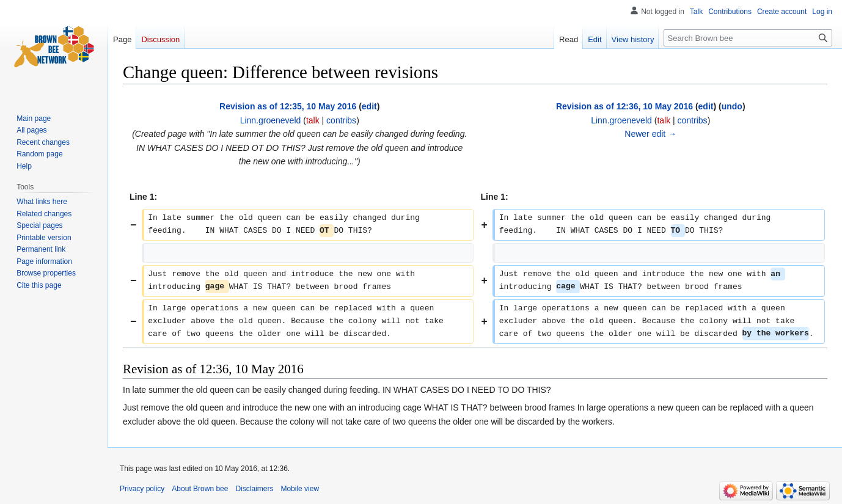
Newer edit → (650, 134)
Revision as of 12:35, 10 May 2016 (288, 106)
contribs (341, 120)
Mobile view (300, 489)
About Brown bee (200, 489)
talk (313, 120)
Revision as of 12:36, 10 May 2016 (624, 106)
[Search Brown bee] (748, 38)
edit (369, 106)
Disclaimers (254, 489)
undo (732, 106)
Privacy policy (142, 489)
